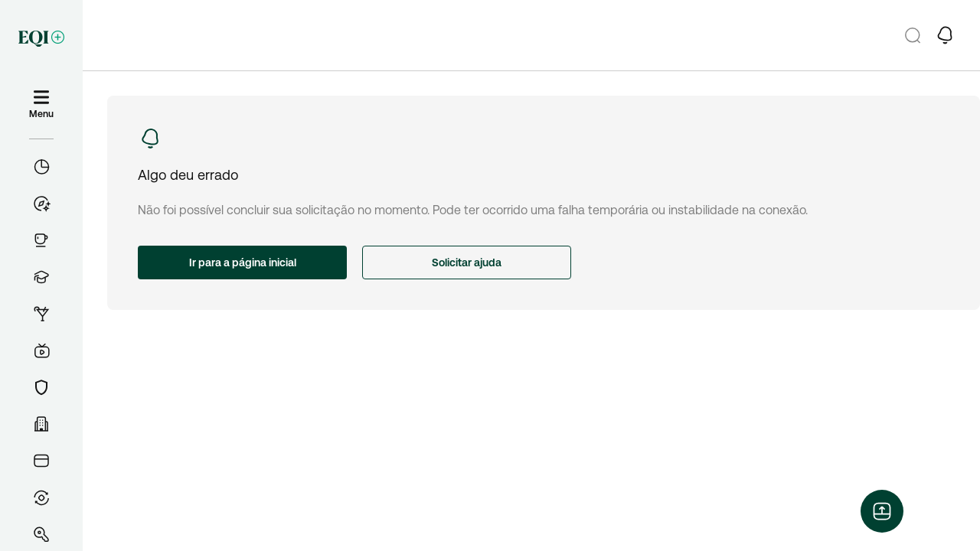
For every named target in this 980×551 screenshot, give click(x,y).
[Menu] (41, 105)
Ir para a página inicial (243, 262)
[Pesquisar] (913, 35)
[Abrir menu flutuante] (882, 511)
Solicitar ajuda (467, 262)
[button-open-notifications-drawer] (945, 35)
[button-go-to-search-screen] (913, 36)
